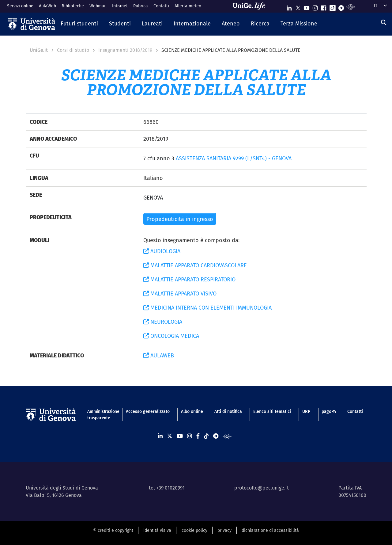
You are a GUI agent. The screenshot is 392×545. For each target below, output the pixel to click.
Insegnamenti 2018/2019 (125, 50)
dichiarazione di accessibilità (270, 530)
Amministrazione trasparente (101, 415)
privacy (224, 530)
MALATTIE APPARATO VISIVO (180, 293)
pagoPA (329, 411)
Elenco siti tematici (272, 411)
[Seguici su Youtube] (307, 7)
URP (306, 411)
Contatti (161, 6)
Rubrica (141, 6)
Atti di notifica (228, 411)
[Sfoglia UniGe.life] (251, 6)
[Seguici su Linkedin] (289, 7)
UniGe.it (39, 50)
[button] (79, 24)
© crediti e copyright (113, 530)
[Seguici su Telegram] (341, 7)
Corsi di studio (73, 50)
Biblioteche (73, 6)
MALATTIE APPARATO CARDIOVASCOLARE (195, 265)
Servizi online (20, 6)
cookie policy (194, 530)
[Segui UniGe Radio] (351, 7)
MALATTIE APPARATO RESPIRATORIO (189, 279)
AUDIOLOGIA (162, 251)
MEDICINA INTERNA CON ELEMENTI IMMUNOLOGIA (207, 308)
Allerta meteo (188, 6)
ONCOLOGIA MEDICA (171, 336)
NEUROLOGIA (163, 322)
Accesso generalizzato (148, 411)
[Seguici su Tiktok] (333, 7)
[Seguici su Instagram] (315, 7)
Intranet (120, 6)
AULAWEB (159, 355)
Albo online (192, 411)
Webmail (98, 6)
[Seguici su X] (298, 7)
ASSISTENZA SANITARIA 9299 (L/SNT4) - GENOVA (234, 158)
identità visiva (157, 530)
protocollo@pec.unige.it (262, 488)
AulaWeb (47, 6)
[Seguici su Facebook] (324, 7)
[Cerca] (384, 23)
